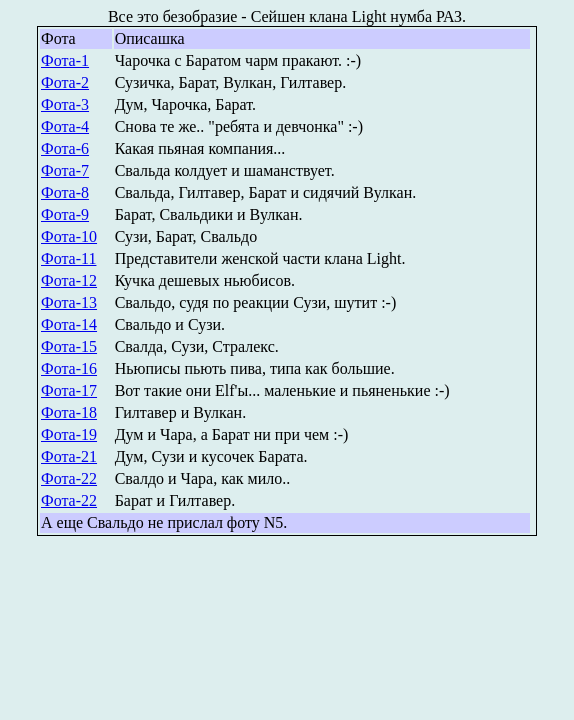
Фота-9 (65, 214)
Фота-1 (65, 60)
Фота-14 (69, 324)
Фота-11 (68, 258)
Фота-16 (69, 368)
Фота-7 (65, 170)
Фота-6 (65, 148)
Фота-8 (65, 192)
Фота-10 (69, 236)
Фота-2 (65, 82)
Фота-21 (69, 456)
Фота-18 (69, 412)
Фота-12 (69, 280)
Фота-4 (65, 126)
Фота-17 (69, 390)
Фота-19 (69, 434)
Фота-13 (69, 302)
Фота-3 (65, 104)
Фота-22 (69, 478)
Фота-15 (69, 346)
